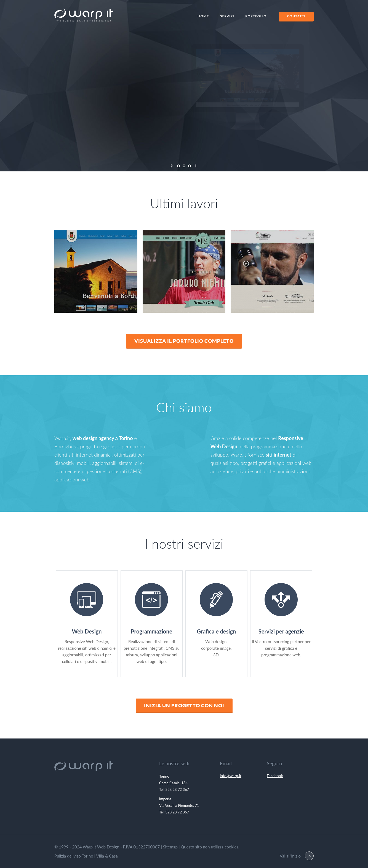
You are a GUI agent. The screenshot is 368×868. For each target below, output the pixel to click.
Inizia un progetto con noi (184, 705)
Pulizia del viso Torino (74, 856)
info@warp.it (231, 776)
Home (203, 16)
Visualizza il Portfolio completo (184, 341)
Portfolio (256, 16)
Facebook (275, 776)
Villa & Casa (107, 856)
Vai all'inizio (290, 856)
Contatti (296, 16)
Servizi (227, 16)
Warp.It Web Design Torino (84, 17)
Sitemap (170, 847)
